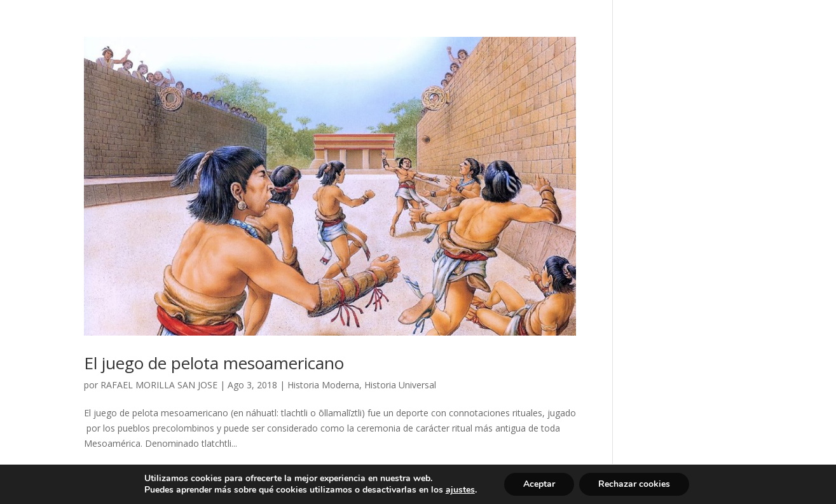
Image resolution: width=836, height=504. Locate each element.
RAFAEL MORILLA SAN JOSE (159, 385)
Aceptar (539, 484)
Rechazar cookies (634, 484)
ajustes (460, 490)
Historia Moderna (323, 385)
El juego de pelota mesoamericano (214, 363)
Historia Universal (400, 385)
